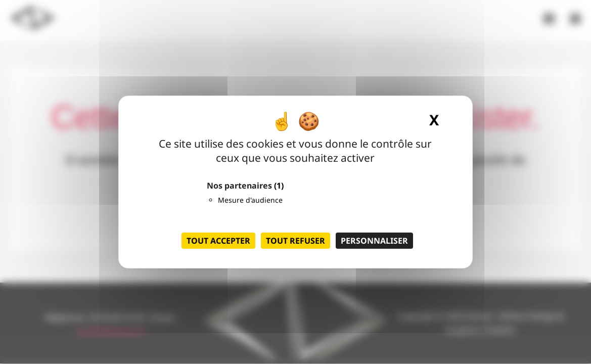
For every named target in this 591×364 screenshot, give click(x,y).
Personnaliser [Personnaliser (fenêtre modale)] (374, 241)
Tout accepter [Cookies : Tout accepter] (218, 241)
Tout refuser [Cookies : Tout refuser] (295, 241)
